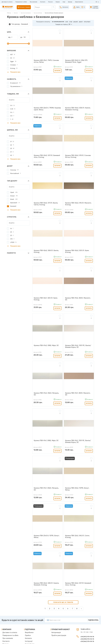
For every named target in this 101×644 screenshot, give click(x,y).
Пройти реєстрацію (55, 616)
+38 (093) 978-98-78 (87, 618)
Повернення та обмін (21, 2)
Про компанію (33, 2)
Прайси (26, 616)
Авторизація (52, 613)
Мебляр (9, 13)
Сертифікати (28, 623)
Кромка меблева (38, 13)
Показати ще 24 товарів (63, 583)
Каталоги (27, 618)
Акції (64, 2)
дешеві (76, 22)
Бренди (70, 2)
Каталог (16, 13)
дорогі (81, 22)
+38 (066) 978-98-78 (87, 623)
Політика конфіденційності (32, 631)
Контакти (43, 2)
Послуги (50, 2)
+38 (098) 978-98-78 (87, 620)
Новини (58, 2)
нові (67, 22)
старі (71, 22)
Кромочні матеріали (26, 13)
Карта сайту (27, 626)
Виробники (27, 613)
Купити (57, 70)
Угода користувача (29, 628)
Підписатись (93, 601)
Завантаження (79, 2)
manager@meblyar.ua (86, 627)
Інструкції (27, 621)
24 (69, 24)
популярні (87, 22)
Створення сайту (85, 641)
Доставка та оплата (7, 2)
